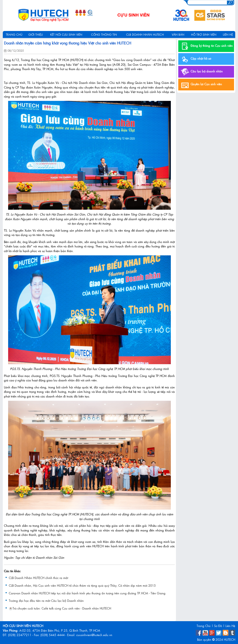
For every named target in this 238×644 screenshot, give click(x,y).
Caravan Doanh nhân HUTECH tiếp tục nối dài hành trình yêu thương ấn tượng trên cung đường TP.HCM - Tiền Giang (87, 593)
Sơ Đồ (218, 626)
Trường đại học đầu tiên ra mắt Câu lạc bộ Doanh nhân (46, 601)
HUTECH (230, 639)
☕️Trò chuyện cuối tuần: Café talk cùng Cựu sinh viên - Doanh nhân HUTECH (60, 608)
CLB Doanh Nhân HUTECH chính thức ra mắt (38, 578)
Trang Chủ (204, 626)
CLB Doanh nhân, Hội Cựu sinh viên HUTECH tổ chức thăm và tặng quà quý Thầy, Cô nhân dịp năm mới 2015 (82, 585)
